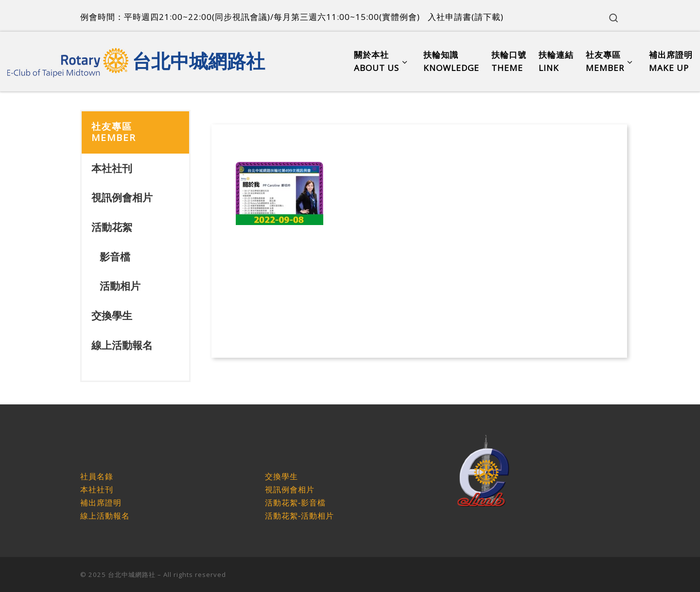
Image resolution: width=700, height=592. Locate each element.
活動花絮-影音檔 (295, 503)
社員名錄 (97, 477)
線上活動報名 (122, 345)
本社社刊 (112, 168)
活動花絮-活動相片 (299, 516)
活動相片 (120, 286)
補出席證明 (101, 503)
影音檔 (115, 257)
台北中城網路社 (132, 575)
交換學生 (112, 315)
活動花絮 (112, 227)
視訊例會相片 (122, 197)
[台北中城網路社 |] (68, 59)
